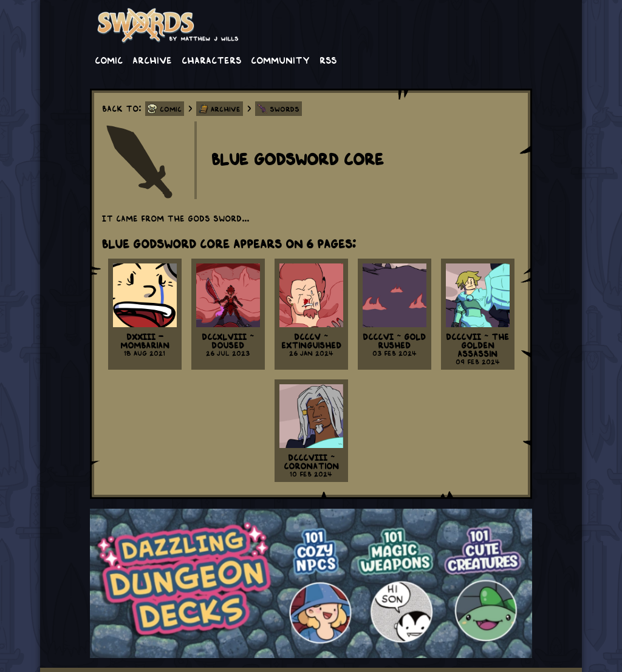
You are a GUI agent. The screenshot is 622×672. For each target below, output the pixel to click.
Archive (152, 59)
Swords (285, 109)
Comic (109, 59)
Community (280, 59)
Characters (211, 59)
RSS (328, 59)
